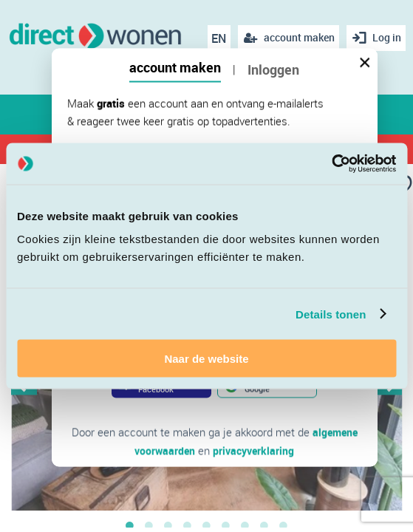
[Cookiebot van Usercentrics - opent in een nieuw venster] (331, 164)
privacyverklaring (255, 450)
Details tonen (331, 314)
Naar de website (206, 359)
